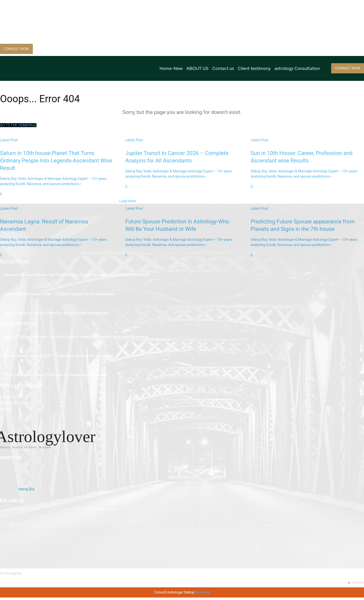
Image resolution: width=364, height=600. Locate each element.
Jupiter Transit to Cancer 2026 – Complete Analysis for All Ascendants (59, 294)
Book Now (202, 595)
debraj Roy (26, 491)
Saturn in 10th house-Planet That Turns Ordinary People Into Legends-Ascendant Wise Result (76, 275)
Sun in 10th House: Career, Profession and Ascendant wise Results (56, 313)
